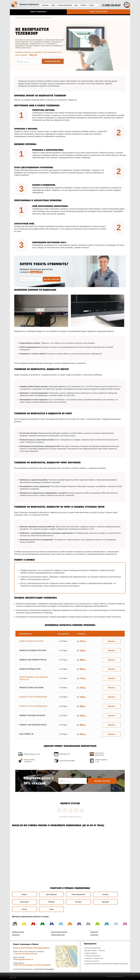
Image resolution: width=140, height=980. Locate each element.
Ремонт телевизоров (38, 12)
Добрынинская (18, 932)
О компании (45, 5)
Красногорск (24, 902)
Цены (76, 5)
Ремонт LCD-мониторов (98, 12)
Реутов (24, 909)
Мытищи (78, 902)
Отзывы (91, 5)
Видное (24, 894)
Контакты (83, 5)
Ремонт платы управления (33, 706)
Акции (53, 5)
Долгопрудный (51, 894)
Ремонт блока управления (33, 697)
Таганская (94, 935)
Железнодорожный (78, 894)
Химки (51, 909)
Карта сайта (13, 977)
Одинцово (105, 902)
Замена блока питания (31, 641)
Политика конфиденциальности (115, 976)
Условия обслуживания (65, 5)
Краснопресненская (59, 932)
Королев (105, 894)
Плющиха (94, 932)
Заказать (112, 641)
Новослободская (58, 935)
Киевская (16, 935)
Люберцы (51, 902)
